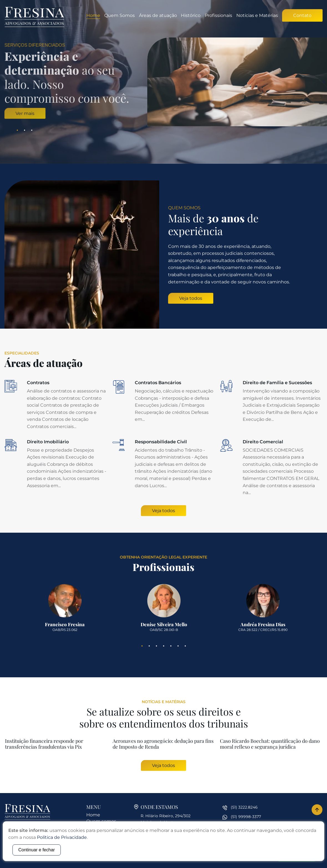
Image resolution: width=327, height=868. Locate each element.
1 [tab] (17, 130)
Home (93, 15)
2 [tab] (25, 130)
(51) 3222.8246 (244, 807)
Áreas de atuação (158, 15)
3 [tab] (32, 130)
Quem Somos (120, 15)
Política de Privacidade (62, 837)
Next (323, 82)
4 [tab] (164, 646)
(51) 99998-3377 (246, 817)
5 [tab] (171, 646)
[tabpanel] (163, 82)
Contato (302, 15)
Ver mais (25, 113)
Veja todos (191, 298)
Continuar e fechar (37, 850)
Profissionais (218, 15)
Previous (4, 82)
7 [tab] (185, 646)
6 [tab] (178, 646)
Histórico (191, 15)
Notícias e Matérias (257, 15)
